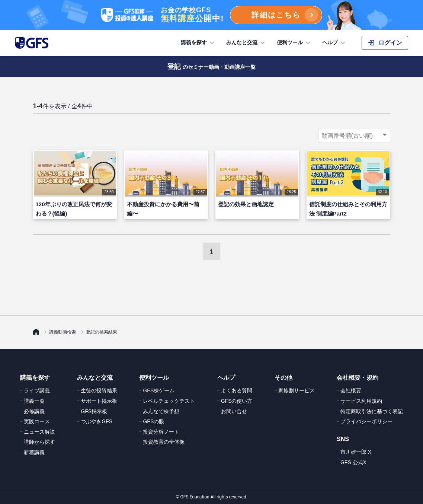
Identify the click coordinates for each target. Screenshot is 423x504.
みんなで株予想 (161, 411)
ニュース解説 (39, 432)
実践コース (37, 421)
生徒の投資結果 (99, 390)
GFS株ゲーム (159, 390)
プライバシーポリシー (366, 421)
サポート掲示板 (99, 401)
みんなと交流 (246, 43)
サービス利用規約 (361, 401)
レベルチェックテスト (169, 401)
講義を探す (198, 43)
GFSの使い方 (237, 401)
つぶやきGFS (97, 421)
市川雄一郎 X (356, 452)
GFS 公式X (353, 462)
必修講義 (34, 411)
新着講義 (34, 452)
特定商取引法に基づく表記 (372, 411)
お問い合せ (234, 411)
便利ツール (294, 43)
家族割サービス (297, 390)
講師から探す (39, 442)
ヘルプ (334, 43)
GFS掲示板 (94, 411)
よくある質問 (237, 390)
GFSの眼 (153, 421)
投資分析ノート (161, 432)
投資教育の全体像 (164, 442)
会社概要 (351, 390)
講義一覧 (34, 401)
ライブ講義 (37, 390)
